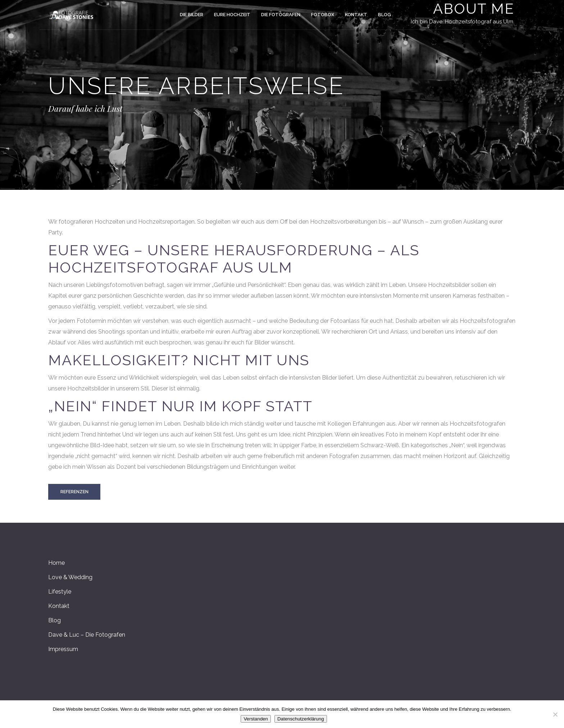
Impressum (63, 649)
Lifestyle (60, 592)
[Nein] (555, 714)
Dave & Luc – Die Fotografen (87, 635)
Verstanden (256, 719)
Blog (54, 620)
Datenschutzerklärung (301, 719)
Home (56, 563)
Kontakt (59, 606)
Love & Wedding (70, 577)
